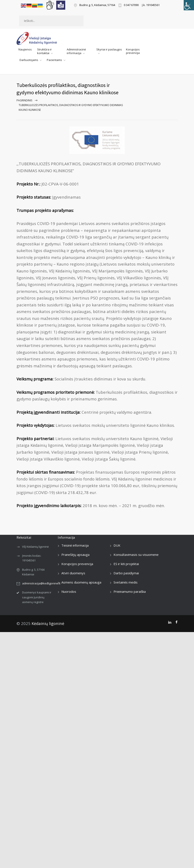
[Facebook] (177, 622)
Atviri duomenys (73, 573)
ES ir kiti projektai (126, 564)
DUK (117, 545)
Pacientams (54, 60)
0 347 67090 (131, 5)
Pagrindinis (24, 100)
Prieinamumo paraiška (130, 591)
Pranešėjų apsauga (75, 555)
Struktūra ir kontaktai (44, 51)
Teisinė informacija (75, 545)
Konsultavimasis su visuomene (136, 555)
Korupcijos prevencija (133, 51)
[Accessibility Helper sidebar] (189, 5)
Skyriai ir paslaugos (109, 49)
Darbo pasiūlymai (126, 573)
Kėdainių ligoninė (48, 623)
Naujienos (25, 49)
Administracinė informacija (76, 51)
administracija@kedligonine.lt (41, 583)
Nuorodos (69, 591)
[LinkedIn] (170, 622)
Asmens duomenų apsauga (81, 582)
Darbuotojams (29, 60)
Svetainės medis (126, 582)
